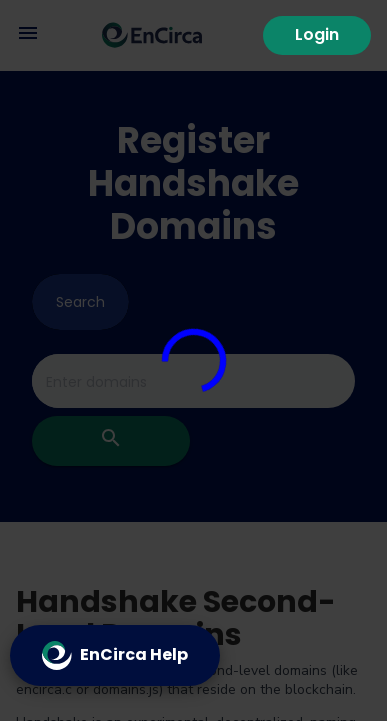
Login (317, 34)
